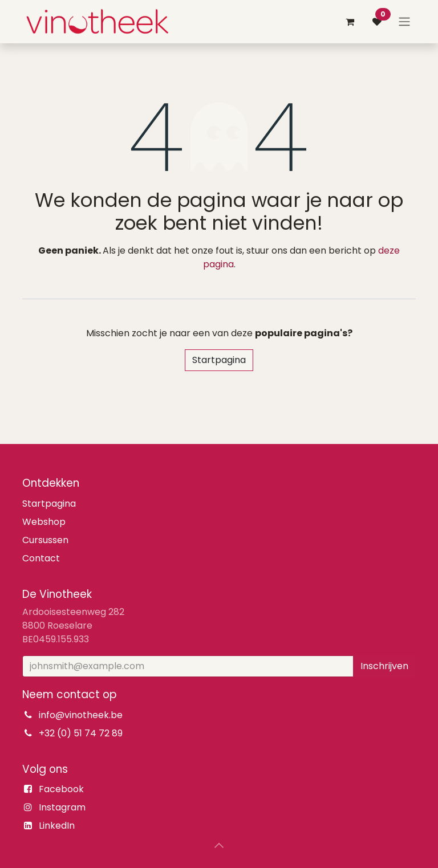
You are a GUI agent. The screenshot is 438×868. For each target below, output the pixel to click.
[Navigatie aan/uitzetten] (404, 22)
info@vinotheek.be (81, 715)
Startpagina (219, 360)
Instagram (62, 807)
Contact (41, 558)
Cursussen (45, 540)
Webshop (44, 522)
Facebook (61, 789)
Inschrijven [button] (384, 666)
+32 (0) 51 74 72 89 (81, 733)
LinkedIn (57, 826)
